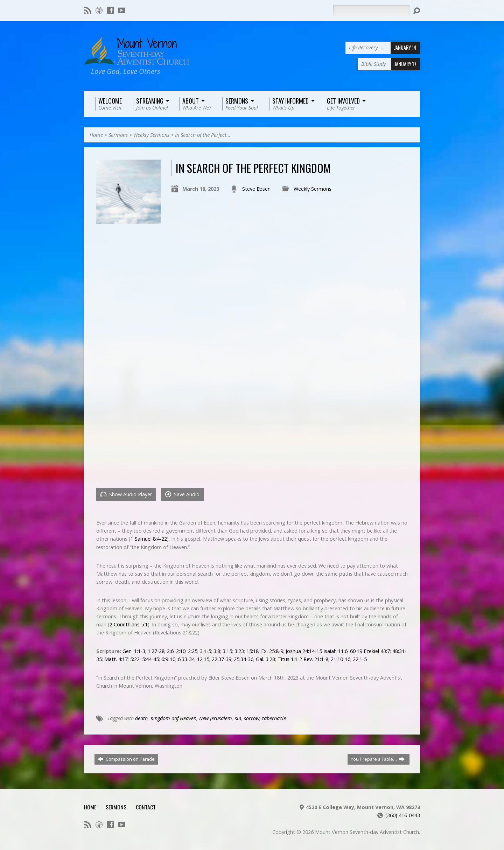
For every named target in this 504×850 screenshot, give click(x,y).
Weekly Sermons (151, 135)
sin (238, 718)
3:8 (217, 651)
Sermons (118, 135)
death (141, 718)
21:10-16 (341, 659)
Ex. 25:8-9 (272, 651)
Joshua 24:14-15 (304, 651)
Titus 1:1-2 (290, 659)
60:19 (356, 651)
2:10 (181, 651)
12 (200, 659)
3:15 (227, 651)
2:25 (193, 651)
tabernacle (274, 718)
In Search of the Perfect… (203, 135)
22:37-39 (222, 659)
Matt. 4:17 (116, 659)
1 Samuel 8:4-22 (149, 539)
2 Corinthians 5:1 (129, 624)
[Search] (371, 10)
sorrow (252, 718)
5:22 (135, 659)
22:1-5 (360, 659)
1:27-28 (156, 651)
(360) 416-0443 (403, 815)
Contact (146, 807)
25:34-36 (244, 659)
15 (206, 659)
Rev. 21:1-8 (316, 659)
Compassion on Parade (126, 759)
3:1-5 (205, 651)
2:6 (170, 651)
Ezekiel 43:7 (377, 651)
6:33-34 (186, 659)
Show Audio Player (126, 494)
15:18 (253, 651)
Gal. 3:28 (265, 659)
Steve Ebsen (256, 189)
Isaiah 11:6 (335, 651)
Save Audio (182, 494)
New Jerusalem (216, 718)
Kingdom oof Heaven (173, 718)
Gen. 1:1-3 (134, 651)
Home (96, 135)
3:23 (239, 651)
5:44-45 (150, 659)
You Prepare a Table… (378, 759)
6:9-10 (168, 659)
